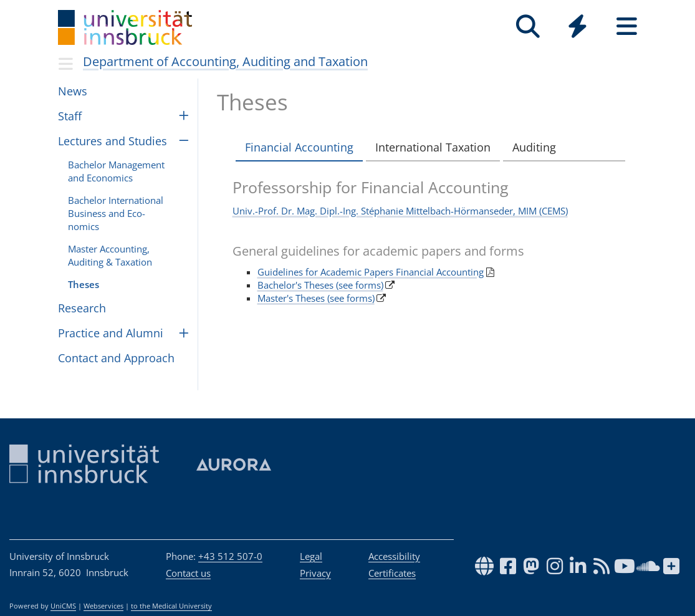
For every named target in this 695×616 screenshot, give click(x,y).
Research (82, 308)
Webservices (103, 606)
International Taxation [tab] (433, 147)
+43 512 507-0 (230, 556)
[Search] (528, 26)
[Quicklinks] (578, 26)
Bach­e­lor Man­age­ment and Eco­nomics (116, 171)
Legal (311, 556)
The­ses (84, 284)
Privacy (315, 573)
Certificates (392, 573)
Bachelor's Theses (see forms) (320, 285)
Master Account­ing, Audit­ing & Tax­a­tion (110, 255)
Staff (70, 116)
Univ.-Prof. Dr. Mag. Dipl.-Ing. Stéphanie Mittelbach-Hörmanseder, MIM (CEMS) (400, 211)
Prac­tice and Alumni (111, 333)
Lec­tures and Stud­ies (113, 141)
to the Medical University (171, 606)
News (73, 91)
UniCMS (63, 606)
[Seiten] (627, 26)
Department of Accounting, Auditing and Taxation (225, 61)
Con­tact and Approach (116, 358)
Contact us (188, 573)
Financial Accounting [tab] (299, 147)
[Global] (578, 28)
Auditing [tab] (534, 147)
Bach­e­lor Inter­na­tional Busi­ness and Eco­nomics (116, 213)
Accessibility (394, 556)
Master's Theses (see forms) (316, 298)
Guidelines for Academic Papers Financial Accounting (371, 272)
